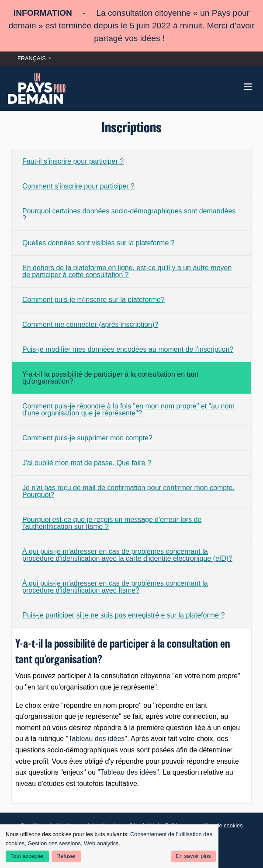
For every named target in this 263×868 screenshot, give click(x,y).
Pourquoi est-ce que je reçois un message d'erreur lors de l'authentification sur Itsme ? (112, 523)
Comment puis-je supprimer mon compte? (87, 438)
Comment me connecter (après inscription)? (90, 324)
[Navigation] (248, 87)
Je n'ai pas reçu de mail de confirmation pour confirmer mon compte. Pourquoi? (128, 491)
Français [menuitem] (32, 58)
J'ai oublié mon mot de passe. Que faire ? (87, 463)
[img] (248, 87)
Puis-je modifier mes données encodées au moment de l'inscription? (128, 349)
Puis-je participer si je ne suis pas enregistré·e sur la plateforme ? (123, 615)
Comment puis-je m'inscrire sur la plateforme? (93, 300)
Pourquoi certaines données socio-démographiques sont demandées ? (129, 214)
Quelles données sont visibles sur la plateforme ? (99, 243)
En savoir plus (193, 856)
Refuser (66, 856)
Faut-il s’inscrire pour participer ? (73, 161)
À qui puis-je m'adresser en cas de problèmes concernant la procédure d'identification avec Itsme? (115, 587)
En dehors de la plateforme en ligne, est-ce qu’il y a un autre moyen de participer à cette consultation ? (127, 271)
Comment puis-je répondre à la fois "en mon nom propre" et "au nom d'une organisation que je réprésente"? (128, 410)
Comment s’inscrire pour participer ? (78, 186)
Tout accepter (27, 856)
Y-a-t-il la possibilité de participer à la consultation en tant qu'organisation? (110, 378)
